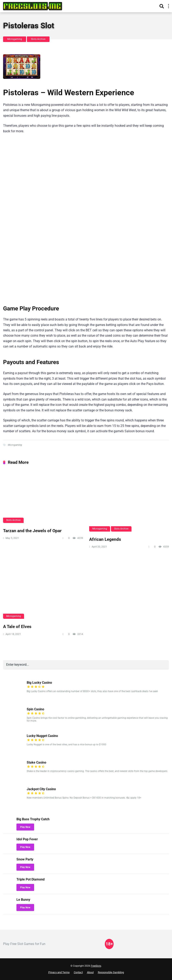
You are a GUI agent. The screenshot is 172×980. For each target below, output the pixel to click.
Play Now (25, 827)
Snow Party (25, 859)
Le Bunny (23, 900)
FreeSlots (96, 966)
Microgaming (15, 39)
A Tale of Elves (17, 626)
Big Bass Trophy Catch (33, 819)
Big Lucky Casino (39, 683)
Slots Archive (38, 39)
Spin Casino (35, 709)
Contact (78, 972)
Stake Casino (36, 762)
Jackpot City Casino (41, 789)
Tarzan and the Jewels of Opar (32, 531)
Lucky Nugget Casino (42, 736)
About (90, 972)
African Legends (105, 539)
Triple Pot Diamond (31, 879)
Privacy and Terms (59, 972)
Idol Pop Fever (27, 839)
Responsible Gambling (111, 972)
